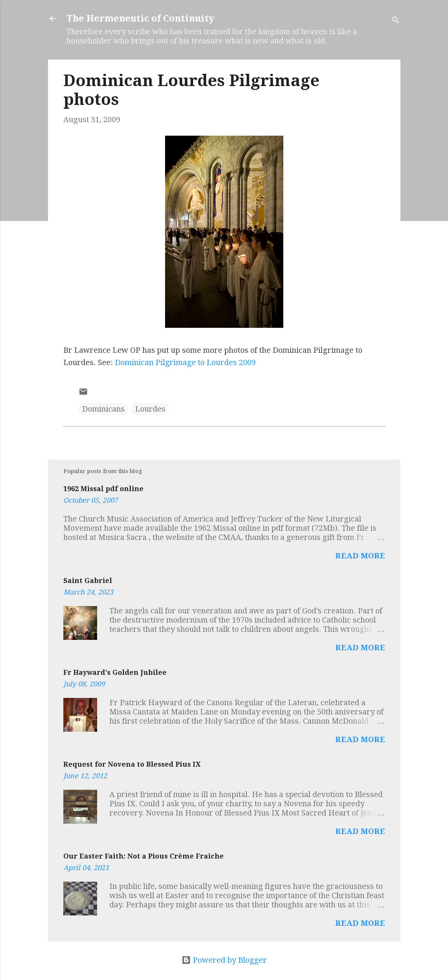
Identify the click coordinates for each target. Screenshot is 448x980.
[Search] (396, 21)
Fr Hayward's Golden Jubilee (115, 672)
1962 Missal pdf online (103, 489)
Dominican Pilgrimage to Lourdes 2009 (185, 362)
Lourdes (150, 409)
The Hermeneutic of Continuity (140, 18)
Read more (360, 556)
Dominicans (103, 409)
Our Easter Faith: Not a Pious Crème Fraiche (144, 856)
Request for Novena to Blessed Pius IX (132, 764)
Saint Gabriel (88, 581)
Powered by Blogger (224, 960)
